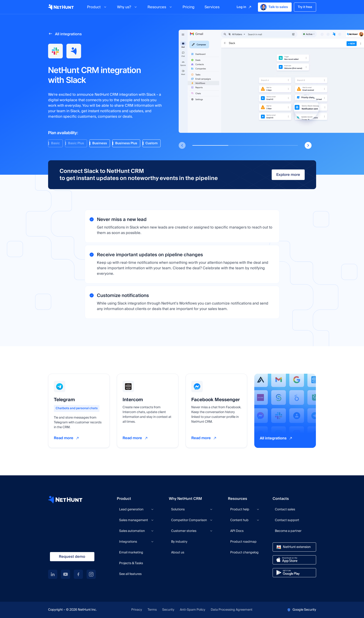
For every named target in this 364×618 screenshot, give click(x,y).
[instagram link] (91, 574)
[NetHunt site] (65, 500)
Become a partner (288, 531)
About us (178, 553)
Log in (241, 7)
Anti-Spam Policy (193, 610)
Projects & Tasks (131, 563)
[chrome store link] (294, 547)
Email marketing (131, 553)
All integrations (68, 34)
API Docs (237, 531)
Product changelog (244, 553)
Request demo (72, 557)
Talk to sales (274, 7)
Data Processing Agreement (232, 610)
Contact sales (285, 509)
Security (168, 610)
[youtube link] (66, 574)
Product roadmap (243, 542)
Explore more (288, 175)
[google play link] (294, 573)
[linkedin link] (53, 574)
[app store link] (294, 560)
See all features (130, 574)
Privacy (137, 610)
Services (212, 7)
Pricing (189, 7)
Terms (152, 610)
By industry (179, 542)
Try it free (305, 7)
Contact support (287, 520)
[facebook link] (78, 574)
